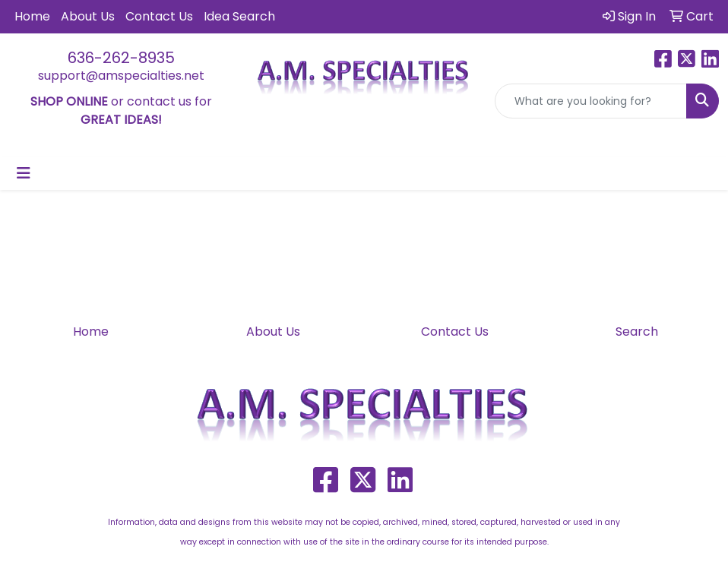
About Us (88, 16)
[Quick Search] (591, 101)
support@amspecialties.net (121, 76)
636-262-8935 (121, 58)
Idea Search (239, 16)
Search (637, 332)
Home (32, 16)
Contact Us (159, 16)
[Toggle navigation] (24, 173)
